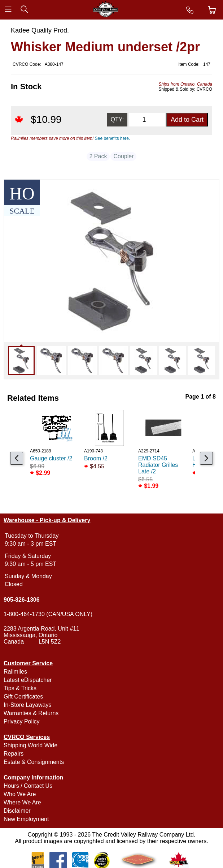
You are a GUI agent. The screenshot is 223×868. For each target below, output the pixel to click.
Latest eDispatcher (28, 680)
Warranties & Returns (31, 713)
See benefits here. (112, 138)
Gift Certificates (23, 697)
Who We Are (20, 794)
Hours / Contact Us (28, 786)
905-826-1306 (22, 600)
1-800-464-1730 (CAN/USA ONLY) (48, 614)
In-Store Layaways (28, 705)
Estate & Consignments (34, 762)
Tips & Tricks (20, 688)
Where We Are (22, 802)
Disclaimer (17, 811)
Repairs (14, 754)
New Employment (26, 819)
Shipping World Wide (30, 745)
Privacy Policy (22, 721)
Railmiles (15, 672)
